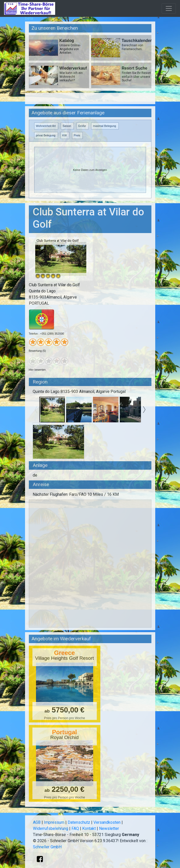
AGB (37, 822)
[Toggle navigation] (169, 8)
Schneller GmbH (47, 847)
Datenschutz (79, 822)
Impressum (54, 822)
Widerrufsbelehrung (51, 828)
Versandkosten (107, 822)
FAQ (75, 828)
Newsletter (109, 828)
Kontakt (89, 828)
